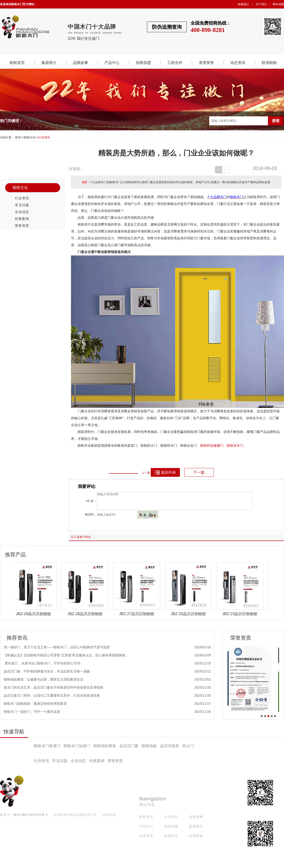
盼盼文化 (30, 137)
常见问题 (22, 205)
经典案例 (22, 219)
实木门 (238, 446)
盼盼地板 (149, 749)
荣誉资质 (22, 226)
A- (226, 170)
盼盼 (230, 446)
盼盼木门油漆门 (77, 749)
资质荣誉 (206, 63)
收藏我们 (243, 4)
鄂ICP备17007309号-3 (31, 818)
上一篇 (146, 473)
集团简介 (49, 63)
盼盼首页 (17, 63)
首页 (18, 137)
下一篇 (199, 472)
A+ (219, 170)
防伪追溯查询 (167, 27)
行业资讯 (44, 137)
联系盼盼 (269, 63)
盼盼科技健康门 (212, 446)
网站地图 (278, 4)
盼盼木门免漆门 (47, 749)
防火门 (188, 749)
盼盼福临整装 (105, 749)
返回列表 (165, 472)
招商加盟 (143, 63)
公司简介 (171, 820)
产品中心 (112, 63)
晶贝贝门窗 (129, 749)
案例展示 (196, 830)
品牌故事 (80, 63)
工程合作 (175, 63)
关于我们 (261, 4)
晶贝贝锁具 (170, 749)
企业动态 (22, 212)
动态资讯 (238, 63)
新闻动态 (171, 839)
